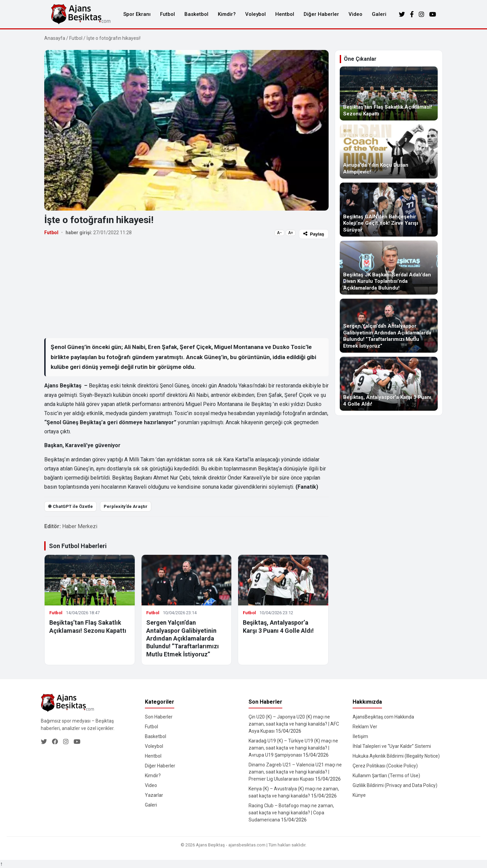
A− (279, 233)
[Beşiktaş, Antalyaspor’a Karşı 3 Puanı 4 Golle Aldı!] (389, 384)
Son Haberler (159, 717)
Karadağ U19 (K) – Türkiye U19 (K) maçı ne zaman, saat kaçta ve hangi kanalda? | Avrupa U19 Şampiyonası (293, 748)
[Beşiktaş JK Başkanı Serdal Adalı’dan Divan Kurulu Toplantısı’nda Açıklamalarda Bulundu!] (389, 268)
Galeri (379, 14)
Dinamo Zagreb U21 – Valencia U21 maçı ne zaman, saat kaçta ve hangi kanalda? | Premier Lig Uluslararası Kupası (295, 772)
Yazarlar (154, 795)
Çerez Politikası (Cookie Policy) (385, 766)
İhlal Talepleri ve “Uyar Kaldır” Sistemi (392, 746)
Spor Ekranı (137, 14)
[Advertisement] (186, 288)
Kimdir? (227, 14)
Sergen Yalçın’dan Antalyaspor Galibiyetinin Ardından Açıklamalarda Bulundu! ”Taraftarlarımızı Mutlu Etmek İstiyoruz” (183, 638)
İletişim (360, 736)
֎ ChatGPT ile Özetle (70, 506)
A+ (291, 233)
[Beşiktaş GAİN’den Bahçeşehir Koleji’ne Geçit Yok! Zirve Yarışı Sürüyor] (389, 210)
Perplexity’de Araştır (126, 506)
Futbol (168, 14)
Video (355, 14)
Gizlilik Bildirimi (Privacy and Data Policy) (395, 785)
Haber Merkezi (80, 526)
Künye (359, 795)
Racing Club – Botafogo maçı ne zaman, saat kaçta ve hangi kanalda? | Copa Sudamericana (291, 813)
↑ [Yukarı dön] (1, 864)
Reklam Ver (365, 727)
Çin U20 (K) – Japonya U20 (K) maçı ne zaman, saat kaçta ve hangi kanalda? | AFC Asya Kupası (294, 724)
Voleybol (255, 14)
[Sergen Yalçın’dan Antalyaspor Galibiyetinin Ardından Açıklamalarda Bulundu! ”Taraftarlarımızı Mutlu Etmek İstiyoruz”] (389, 326)
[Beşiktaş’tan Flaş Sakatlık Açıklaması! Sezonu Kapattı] (389, 93)
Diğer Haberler (321, 14)
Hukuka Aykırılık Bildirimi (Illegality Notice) (396, 756)
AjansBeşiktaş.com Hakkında (383, 717)
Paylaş (314, 234)
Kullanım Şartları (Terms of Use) (386, 776)
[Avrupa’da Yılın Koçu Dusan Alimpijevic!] (389, 152)
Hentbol (285, 14)
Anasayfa (55, 38)
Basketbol (196, 14)
